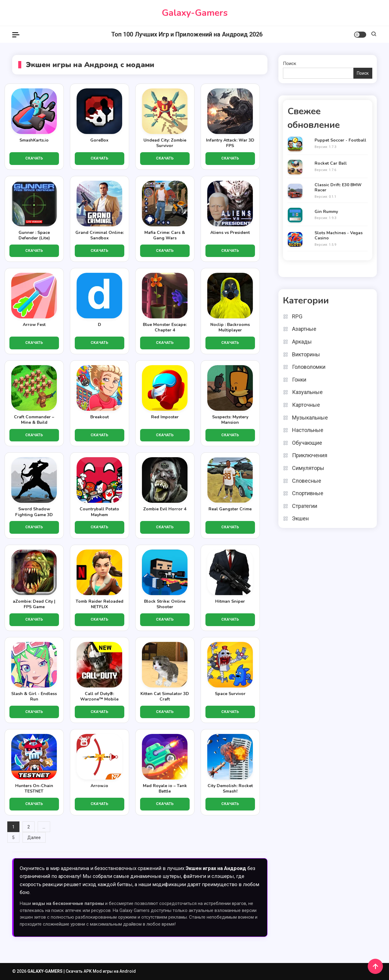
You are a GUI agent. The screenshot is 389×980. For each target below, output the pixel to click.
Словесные (307, 481)
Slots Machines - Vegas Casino (339, 236)
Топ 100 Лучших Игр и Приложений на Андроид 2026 (187, 34)
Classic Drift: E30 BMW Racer (338, 188)
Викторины (306, 354)
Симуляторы (308, 468)
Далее (34, 838)
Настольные (308, 430)
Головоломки (309, 367)
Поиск (290, 63)
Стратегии (305, 506)
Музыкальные (310, 418)
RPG (297, 316)
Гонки (299, 380)
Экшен (300, 518)
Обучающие (307, 443)
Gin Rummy (326, 212)
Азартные (304, 329)
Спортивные (308, 493)
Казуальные (307, 392)
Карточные (306, 405)
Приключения (310, 455)
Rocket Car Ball (331, 164)
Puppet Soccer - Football (340, 140)
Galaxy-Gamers (195, 13)
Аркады (302, 342)
